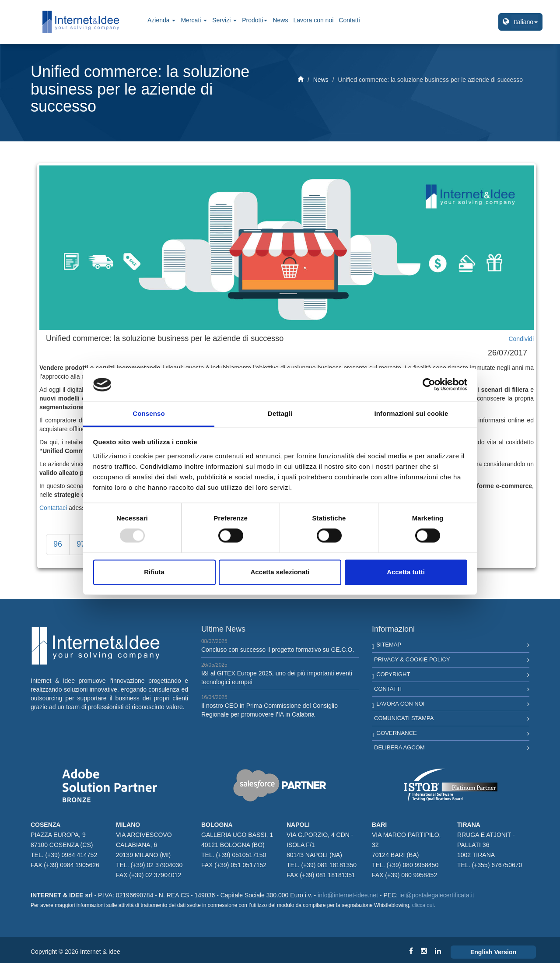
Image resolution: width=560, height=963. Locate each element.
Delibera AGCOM (399, 747)
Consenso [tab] (149, 413)
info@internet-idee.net (348, 895)
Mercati (194, 20)
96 (58, 544)
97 (81, 544)
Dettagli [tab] (280, 413)
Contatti (349, 20)
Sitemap (389, 645)
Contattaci (53, 508)
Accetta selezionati (280, 572)
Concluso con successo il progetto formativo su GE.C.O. (278, 650)
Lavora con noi (313, 20)
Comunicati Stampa (404, 718)
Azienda (161, 20)
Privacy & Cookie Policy (412, 659)
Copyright (393, 674)
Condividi (521, 339)
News (280, 20)
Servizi (224, 20)
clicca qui (423, 905)
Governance (396, 733)
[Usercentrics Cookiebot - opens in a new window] (429, 385)
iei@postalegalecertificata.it (437, 895)
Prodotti (255, 20)
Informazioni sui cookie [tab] (411, 413)
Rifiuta (154, 572)
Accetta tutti (406, 572)
